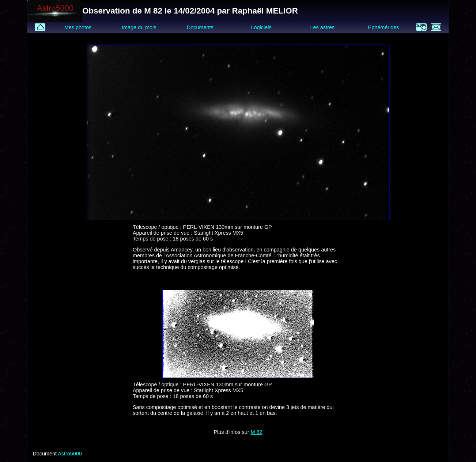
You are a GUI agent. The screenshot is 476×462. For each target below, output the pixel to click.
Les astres (322, 27)
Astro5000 (70, 454)
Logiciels (261, 27)
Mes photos (78, 27)
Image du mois (139, 27)
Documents (200, 27)
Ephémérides (384, 27)
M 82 (257, 432)
